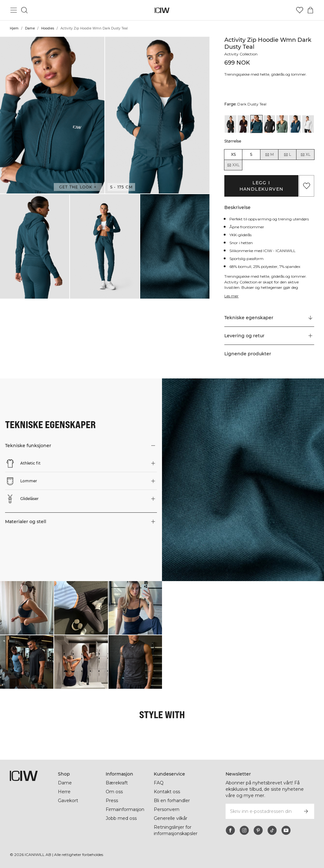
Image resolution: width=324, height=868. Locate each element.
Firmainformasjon (126, 809)
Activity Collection (242, 54)
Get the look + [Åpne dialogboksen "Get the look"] (78, 187)
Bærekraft (117, 783)
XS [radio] (233, 154)
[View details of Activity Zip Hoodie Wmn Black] (231, 124)
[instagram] (244, 830)
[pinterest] (258, 830)
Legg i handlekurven (262, 186)
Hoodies (48, 28)
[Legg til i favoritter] (307, 186)
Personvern (166, 809)
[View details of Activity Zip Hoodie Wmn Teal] (295, 124)
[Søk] (24, 10)
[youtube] (286, 830)
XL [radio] (305, 155)
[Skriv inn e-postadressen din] (261, 811)
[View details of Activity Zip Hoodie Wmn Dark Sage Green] (282, 124)
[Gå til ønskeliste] (300, 10)
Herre (64, 792)
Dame (30, 28)
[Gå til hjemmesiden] (162, 10)
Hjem (14, 28)
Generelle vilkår (171, 818)
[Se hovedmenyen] (14, 10)
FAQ (159, 783)
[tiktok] (272, 830)
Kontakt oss (167, 792)
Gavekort (68, 801)
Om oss (114, 792)
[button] (52, 115)
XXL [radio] (233, 165)
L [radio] (287, 155)
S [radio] (251, 154)
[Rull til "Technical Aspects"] (269, 318)
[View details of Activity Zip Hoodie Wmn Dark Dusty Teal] (256, 124)
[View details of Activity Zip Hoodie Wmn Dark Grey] (269, 124)
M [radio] (269, 155)
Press (112, 801)
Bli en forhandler (172, 801)
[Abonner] (306, 811)
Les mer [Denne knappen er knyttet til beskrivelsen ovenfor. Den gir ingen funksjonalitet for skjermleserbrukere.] (232, 296)
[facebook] (230, 830)
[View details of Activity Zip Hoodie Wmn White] (308, 124)
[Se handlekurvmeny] (310, 10)
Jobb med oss (121, 818)
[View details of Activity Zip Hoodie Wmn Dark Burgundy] (243, 124)
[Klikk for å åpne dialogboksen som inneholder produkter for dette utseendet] (27, 608)
